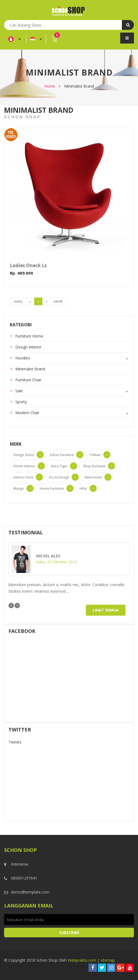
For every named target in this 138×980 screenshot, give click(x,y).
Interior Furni (23, 477)
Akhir (58, 302)
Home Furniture (52, 488)
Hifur (83, 488)
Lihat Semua (106, 610)
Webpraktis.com (82, 960)
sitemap (108, 960)
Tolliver (95, 455)
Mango (19, 488)
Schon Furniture (62, 455)
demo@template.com (30, 892)
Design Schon (24, 455)
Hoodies (23, 358)
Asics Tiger (59, 466)
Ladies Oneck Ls (28, 265)
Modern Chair (27, 413)
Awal (18, 302)
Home (50, 86)
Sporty (21, 402)
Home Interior (24, 466)
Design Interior (28, 347)
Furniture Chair (28, 380)
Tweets (15, 742)
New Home (93, 477)
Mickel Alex (48, 556)
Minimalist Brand (30, 369)
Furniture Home (29, 336)
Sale (19, 391)
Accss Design (59, 477)
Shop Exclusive (94, 466)
